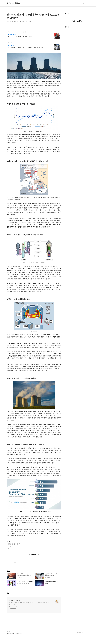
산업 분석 (9, 21)
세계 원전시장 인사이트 (14, 544)
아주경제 (10, 548)
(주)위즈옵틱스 (13, 45)
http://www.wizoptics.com (15, 43)
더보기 (60, 571)
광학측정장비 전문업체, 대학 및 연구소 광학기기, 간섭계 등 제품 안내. (26, 47)
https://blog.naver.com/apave (16, 32)
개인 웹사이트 (10, 631)
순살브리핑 (11, 546)
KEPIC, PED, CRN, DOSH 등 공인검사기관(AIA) (20, 36)
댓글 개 (9, 593)
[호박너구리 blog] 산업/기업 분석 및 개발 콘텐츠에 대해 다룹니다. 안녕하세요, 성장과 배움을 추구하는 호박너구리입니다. (31, 603)
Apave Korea (12, 34)
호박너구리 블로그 (14, 3)
